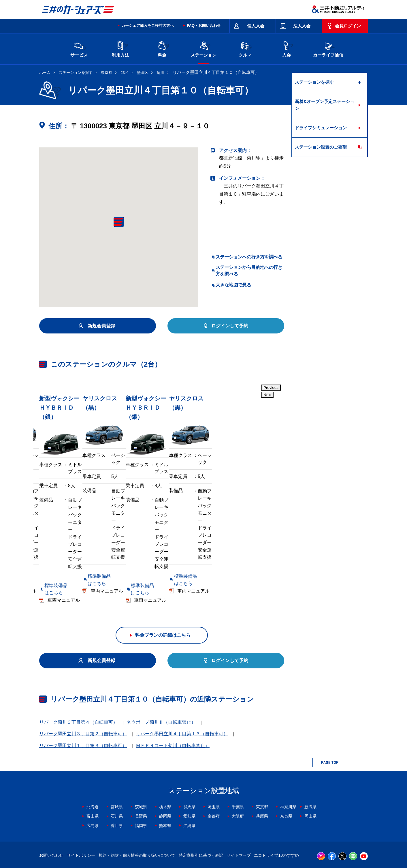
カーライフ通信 (328, 48)
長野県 (141, 781)
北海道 (93, 771)
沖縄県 (189, 790)
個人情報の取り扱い (273, 843)
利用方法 (120, 48)
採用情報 (133, 843)
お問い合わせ (51, 820)
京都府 (214, 781)
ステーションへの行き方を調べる (249, 257)
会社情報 (112, 843)
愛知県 (189, 781)
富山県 (93, 781)
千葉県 (238, 771)
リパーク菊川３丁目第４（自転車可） (78, 687)
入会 (287, 48)
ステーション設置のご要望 (321, 147)
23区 (125, 73)
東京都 (107, 73)
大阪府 (238, 781)
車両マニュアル (123, 565)
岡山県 (310, 781)
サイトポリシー (81, 820)
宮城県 (117, 771)
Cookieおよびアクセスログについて (323, 843)
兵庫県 (262, 781)
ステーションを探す (76, 73)
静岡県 (165, 781)
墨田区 (143, 73)
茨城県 (141, 771)
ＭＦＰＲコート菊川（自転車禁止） (173, 710)
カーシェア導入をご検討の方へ (148, 26)
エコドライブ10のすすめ (276, 820)
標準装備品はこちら (65, 565)
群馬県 (189, 771)
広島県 (93, 790)
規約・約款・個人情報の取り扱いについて (137, 820)
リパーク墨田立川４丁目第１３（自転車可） (182, 699)
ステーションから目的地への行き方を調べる (249, 270)
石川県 (117, 781)
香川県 (117, 790)
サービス (79, 48)
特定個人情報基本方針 (233, 843)
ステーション (203, 48)
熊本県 (165, 790)
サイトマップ (239, 820)
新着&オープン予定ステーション (325, 105)
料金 (162, 48)
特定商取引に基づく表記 (201, 820)
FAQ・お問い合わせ (204, 26)
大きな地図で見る (233, 285)
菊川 (160, 73)
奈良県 (286, 781)
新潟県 (310, 771)
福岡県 (141, 790)
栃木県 (165, 771)
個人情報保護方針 (195, 843)
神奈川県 (288, 771)
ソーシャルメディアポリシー (128, 850)
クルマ (245, 48)
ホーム (45, 73)
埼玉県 (214, 771)
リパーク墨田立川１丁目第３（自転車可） (83, 710)
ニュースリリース (161, 843)
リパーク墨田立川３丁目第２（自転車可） (83, 699)
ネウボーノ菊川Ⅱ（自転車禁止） (161, 687)
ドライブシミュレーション (321, 128)
